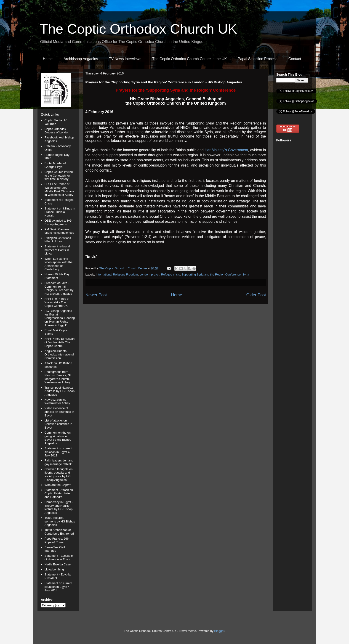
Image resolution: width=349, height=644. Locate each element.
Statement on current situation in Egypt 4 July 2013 (58, 452)
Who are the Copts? (58, 485)
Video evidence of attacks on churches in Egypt (59, 412)
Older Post (256, 295)
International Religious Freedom (117, 274)
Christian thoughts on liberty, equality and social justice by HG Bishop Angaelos (59, 474)
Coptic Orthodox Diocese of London (57, 131)
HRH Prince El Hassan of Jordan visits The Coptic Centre (60, 342)
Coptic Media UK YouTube (56, 122)
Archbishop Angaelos (81, 59)
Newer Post (96, 295)
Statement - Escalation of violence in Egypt (60, 558)
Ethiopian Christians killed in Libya (58, 240)
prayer (155, 274)
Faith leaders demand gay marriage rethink (59, 462)
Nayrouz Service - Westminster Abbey (57, 402)
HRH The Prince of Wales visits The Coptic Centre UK (57, 302)
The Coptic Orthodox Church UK (139, 29)
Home (48, 59)
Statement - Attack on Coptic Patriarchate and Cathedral (59, 493)
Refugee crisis (171, 274)
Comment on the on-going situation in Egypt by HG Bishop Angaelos (58, 438)
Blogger (219, 631)
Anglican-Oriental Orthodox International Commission (59, 355)
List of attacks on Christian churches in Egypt (58, 424)
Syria (246, 274)
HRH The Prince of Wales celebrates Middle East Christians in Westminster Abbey (59, 189)
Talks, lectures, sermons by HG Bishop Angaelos (60, 521)
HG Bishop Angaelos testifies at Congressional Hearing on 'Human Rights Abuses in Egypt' (60, 318)
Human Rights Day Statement (57, 276)
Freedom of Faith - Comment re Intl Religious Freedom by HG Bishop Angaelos (59, 288)
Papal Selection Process (257, 59)
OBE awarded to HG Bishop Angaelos (58, 222)
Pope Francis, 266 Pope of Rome (57, 540)
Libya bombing (54, 569)
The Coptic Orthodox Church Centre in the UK (189, 59)
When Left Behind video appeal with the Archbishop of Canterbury (59, 264)
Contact (295, 59)
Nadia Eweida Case (58, 564)
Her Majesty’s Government (226, 150)
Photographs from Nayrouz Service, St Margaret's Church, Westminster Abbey (58, 377)
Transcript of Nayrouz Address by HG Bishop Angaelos (60, 391)
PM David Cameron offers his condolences (59, 231)
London (145, 274)
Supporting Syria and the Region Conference (211, 274)
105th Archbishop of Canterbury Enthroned (59, 532)
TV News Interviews (125, 59)
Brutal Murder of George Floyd (55, 165)
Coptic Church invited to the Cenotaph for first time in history (59, 175)
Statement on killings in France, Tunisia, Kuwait (60, 212)
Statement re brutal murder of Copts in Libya (57, 250)
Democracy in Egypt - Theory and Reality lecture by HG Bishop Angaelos (59, 507)
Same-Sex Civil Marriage (55, 549)
